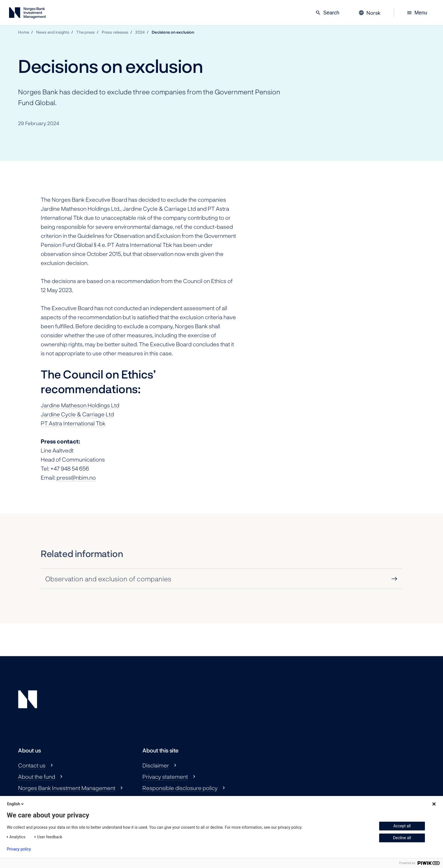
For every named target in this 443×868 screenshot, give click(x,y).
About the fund (37, 776)
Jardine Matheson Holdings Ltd (80, 405)
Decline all (402, 838)
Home (24, 32)
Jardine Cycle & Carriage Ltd (77, 414)
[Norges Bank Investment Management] (27, 14)
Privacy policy (19, 849)
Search (327, 13)
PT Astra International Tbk (73, 423)
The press (85, 32)
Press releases (115, 32)
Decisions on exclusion (173, 32)
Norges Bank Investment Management (67, 788)
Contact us (32, 765)
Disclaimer (156, 765)
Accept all (402, 826)
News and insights (53, 32)
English (16, 804)
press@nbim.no (76, 477)
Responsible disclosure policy (180, 788)
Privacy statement (165, 776)
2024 (140, 32)
